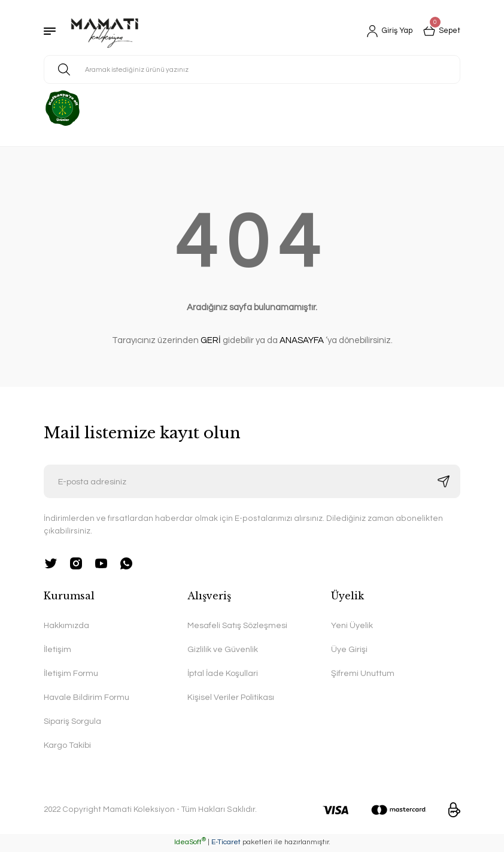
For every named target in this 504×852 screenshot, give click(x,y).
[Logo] (105, 31)
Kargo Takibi (67, 746)
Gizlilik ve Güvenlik (223, 649)
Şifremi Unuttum (363, 673)
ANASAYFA (302, 340)
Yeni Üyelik (352, 625)
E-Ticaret (226, 843)
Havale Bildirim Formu (87, 698)
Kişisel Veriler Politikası (231, 698)
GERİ (211, 340)
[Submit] (444, 481)
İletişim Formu (71, 673)
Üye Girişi (349, 649)
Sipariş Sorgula (73, 722)
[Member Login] (385, 31)
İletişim (57, 649)
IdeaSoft (190, 843)
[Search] (252, 69)
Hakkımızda (67, 625)
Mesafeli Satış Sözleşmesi (238, 625)
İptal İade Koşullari (223, 673)
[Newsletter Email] (252, 481)
